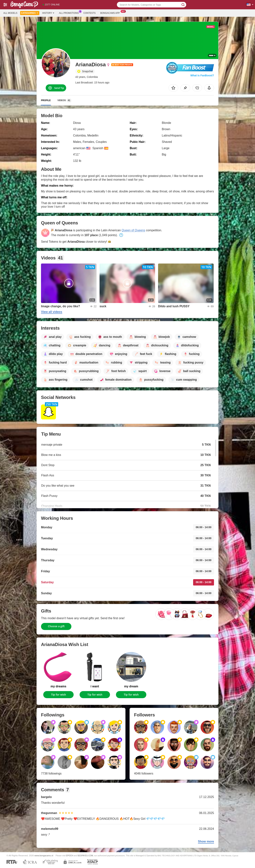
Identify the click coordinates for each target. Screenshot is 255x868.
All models (10, 13)
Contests (90, 13)
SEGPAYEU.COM (85, 856)
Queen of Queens (133, 230)
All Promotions (70, 13)
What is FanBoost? (202, 75)
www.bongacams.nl (44, 855)
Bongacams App (111, 13)
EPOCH (69, 856)
